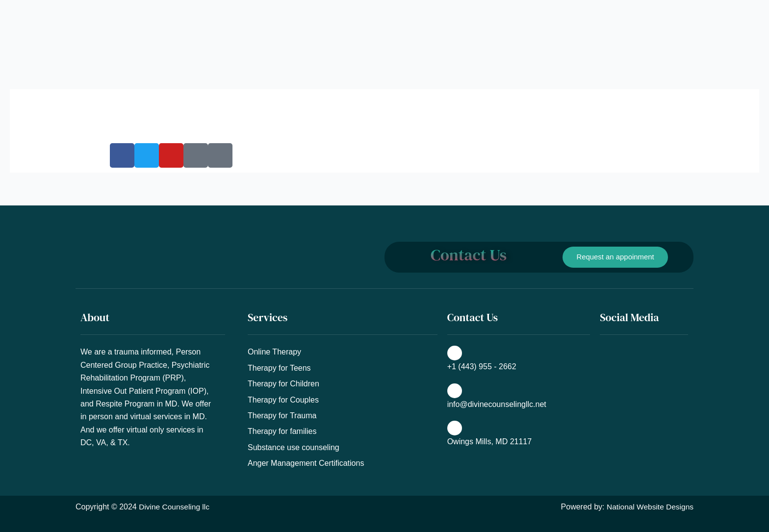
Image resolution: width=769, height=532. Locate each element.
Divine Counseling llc (175, 507)
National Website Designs (649, 507)
